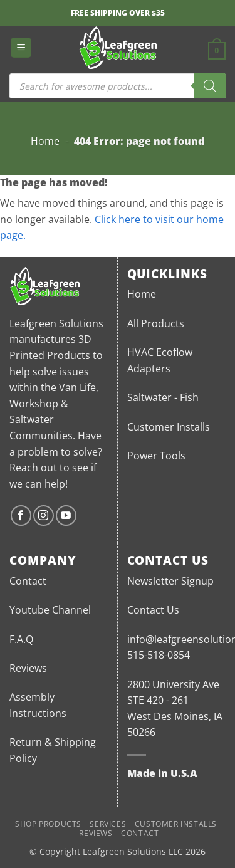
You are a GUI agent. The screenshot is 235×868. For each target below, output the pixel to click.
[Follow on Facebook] (21, 515)
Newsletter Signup (170, 581)
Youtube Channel (50, 610)
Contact (28, 581)
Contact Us (153, 610)
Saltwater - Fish (163, 397)
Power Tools (156, 456)
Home (45, 141)
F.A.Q (21, 639)
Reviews (28, 668)
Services (108, 824)
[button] (21, 48)
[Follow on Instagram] (44, 515)
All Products (156, 323)
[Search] (210, 86)
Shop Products (48, 824)
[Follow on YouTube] (66, 515)
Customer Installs (169, 427)
